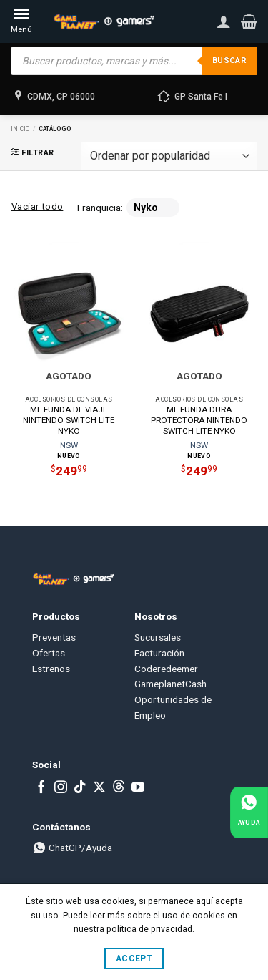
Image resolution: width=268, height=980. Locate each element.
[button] (249, 21)
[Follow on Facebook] (41, 788)
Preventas (54, 637)
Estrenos (51, 669)
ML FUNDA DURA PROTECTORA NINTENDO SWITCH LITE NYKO (199, 420)
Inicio (20, 129)
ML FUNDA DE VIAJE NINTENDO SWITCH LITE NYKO (69, 420)
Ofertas (49, 653)
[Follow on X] (99, 788)
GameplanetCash (170, 684)
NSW (69, 445)
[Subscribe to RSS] (119, 788)
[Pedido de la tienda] (169, 156)
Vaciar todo (37, 207)
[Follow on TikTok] (80, 788)
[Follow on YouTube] (138, 788)
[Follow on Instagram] (61, 788)
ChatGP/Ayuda (72, 848)
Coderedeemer (166, 669)
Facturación (159, 653)
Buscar (229, 60)
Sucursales (158, 637)
